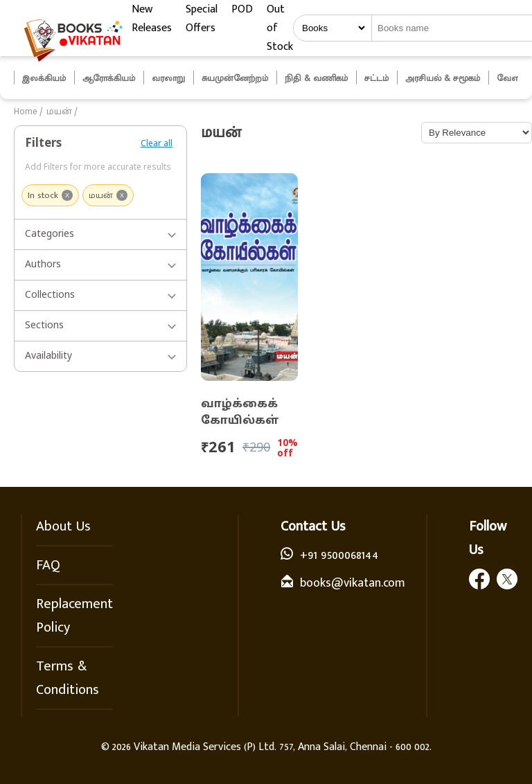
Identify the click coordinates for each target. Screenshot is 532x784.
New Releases (152, 19)
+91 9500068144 (339, 555)
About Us (63, 526)
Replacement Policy (74, 616)
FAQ (48, 565)
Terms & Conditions (68, 678)
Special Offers (202, 19)
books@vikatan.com (353, 583)
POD (242, 9)
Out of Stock (280, 28)
